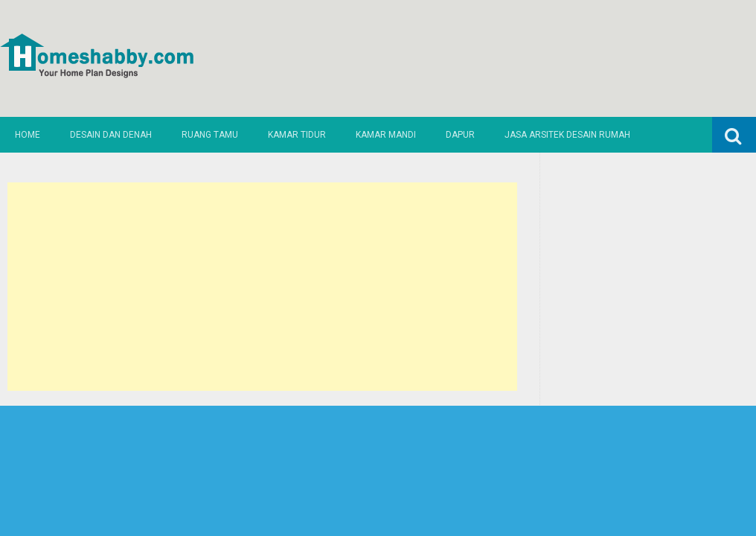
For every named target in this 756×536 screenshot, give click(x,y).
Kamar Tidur (297, 135)
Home (28, 135)
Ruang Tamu (210, 135)
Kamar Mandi (386, 135)
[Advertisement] (262, 287)
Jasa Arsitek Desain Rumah (567, 135)
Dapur (460, 135)
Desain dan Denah (111, 135)
